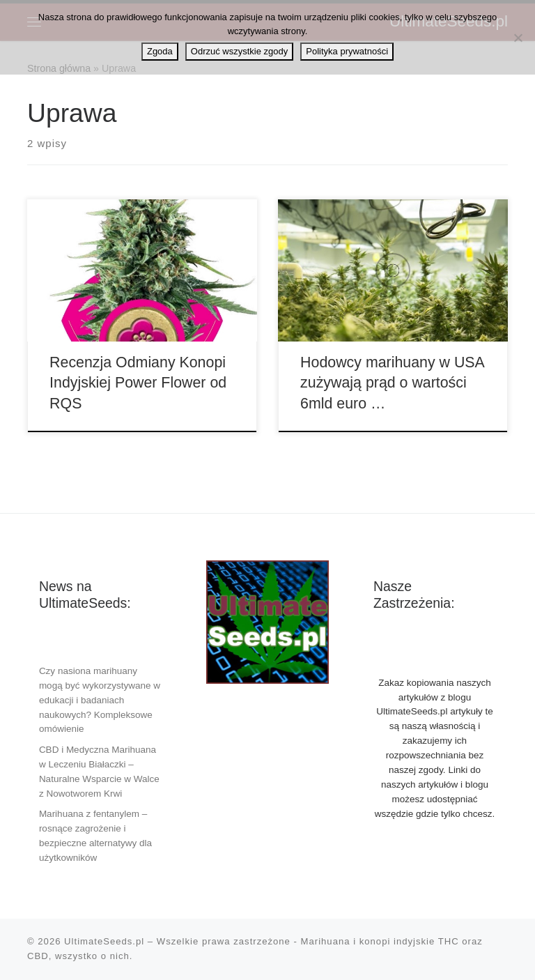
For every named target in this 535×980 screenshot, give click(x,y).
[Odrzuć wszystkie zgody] (518, 38)
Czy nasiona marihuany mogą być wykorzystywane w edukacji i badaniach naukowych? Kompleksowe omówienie (100, 700)
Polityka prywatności (347, 51)
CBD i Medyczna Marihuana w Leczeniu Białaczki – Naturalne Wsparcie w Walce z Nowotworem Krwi (99, 772)
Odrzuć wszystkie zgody (239, 51)
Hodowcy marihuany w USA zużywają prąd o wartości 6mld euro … (392, 383)
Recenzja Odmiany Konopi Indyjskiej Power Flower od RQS (138, 383)
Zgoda (160, 51)
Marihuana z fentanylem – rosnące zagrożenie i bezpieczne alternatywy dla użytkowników (95, 836)
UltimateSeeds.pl (104, 941)
